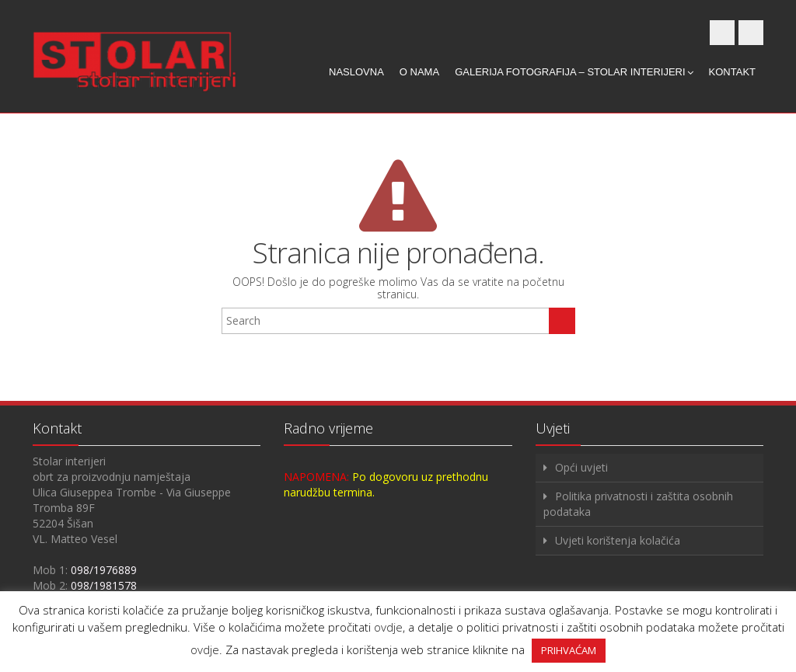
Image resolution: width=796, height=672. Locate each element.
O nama (419, 72)
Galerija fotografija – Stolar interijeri (574, 72)
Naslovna (356, 72)
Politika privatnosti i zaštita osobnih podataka (638, 504)
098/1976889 (104, 570)
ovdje (388, 627)
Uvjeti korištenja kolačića (618, 540)
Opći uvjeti (581, 467)
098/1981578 (104, 585)
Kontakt (732, 72)
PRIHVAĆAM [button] (569, 650)
